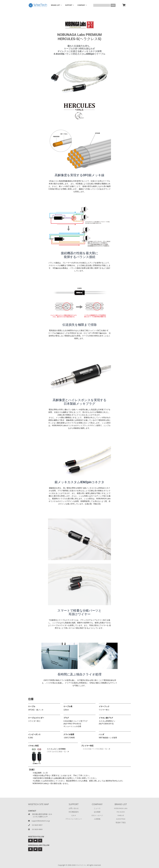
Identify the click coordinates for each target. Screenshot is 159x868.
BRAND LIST (56, 5)
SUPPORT (69, 5)
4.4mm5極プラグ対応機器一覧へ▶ (96, 749)
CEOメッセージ (97, 815)
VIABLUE (121, 815)
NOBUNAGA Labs (121, 808)
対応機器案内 (74, 812)
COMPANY (81, 5)
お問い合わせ (74, 808)
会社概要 (97, 812)
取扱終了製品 (121, 822)
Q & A (74, 815)
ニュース (97, 808)
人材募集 (97, 819)
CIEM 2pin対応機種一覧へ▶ (58, 752)
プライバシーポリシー (74, 819)
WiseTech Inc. (81, 865)
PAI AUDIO (121, 812)
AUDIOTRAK (121, 819)
